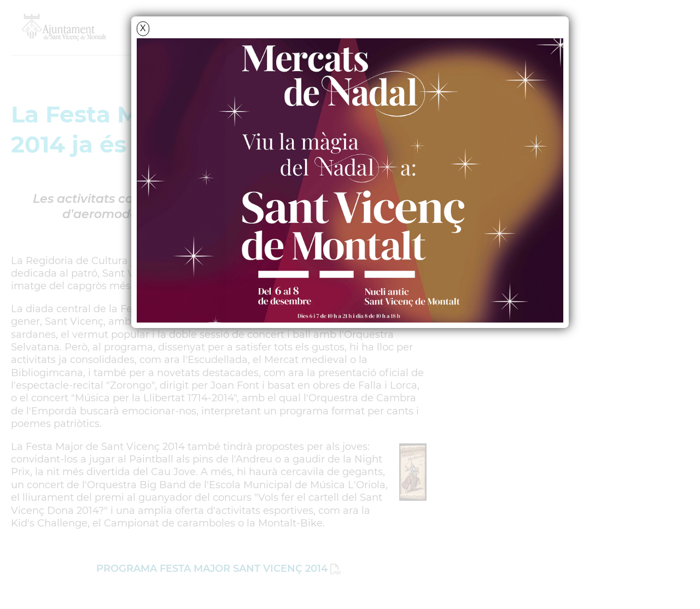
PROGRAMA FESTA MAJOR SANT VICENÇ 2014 (212, 569)
